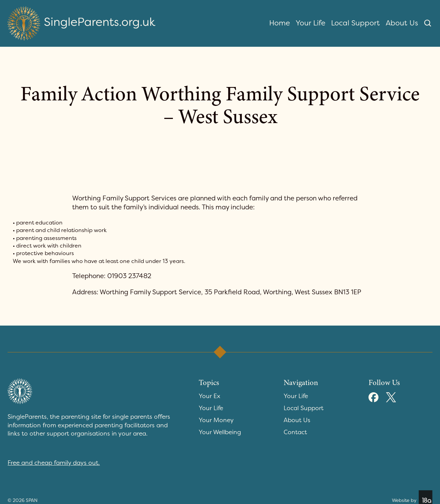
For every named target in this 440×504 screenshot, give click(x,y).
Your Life (311, 23)
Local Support (355, 23)
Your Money (216, 420)
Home (280, 23)
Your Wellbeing (220, 432)
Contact (295, 432)
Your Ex (210, 396)
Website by (412, 497)
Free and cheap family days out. (54, 463)
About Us (402, 23)
